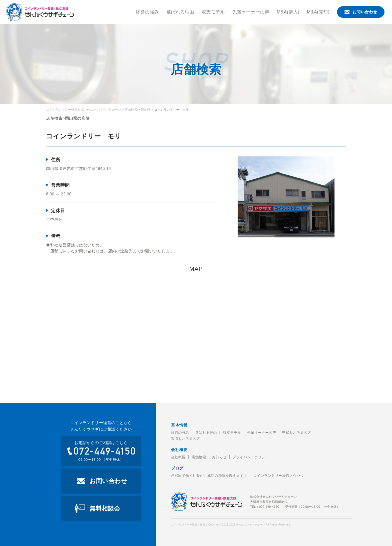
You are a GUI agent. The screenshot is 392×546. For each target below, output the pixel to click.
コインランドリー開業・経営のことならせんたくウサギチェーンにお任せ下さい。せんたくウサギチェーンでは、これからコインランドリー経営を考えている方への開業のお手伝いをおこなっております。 (40, 12)
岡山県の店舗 (77, 118)
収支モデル (213, 12)
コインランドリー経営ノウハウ (279, 476)
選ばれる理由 (180, 12)
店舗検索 (131, 110)
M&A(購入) (288, 12)
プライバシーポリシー (251, 457)
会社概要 (178, 457)
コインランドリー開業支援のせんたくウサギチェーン (83, 110)
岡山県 (146, 110)
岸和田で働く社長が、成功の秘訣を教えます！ (209, 476)
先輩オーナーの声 (251, 12)
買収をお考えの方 (185, 439)
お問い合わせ (361, 12)
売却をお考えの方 (296, 433)
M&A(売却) (318, 12)
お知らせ (219, 457)
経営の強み (147, 12)
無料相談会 (105, 508)
